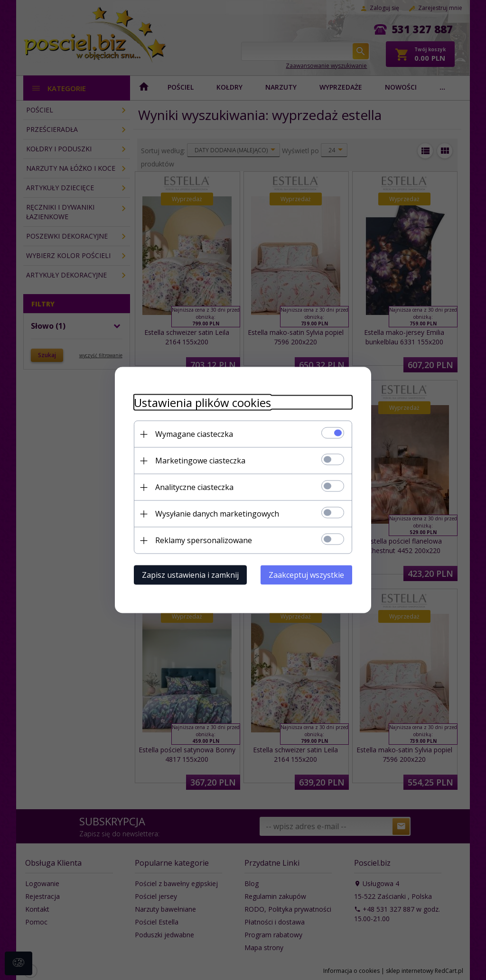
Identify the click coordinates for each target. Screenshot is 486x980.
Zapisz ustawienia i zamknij (190, 575)
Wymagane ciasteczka (194, 434)
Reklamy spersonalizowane (204, 540)
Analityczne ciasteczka (194, 487)
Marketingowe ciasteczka (200, 461)
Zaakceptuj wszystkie (306, 575)
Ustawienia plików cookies (202, 402)
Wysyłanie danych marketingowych (217, 514)
